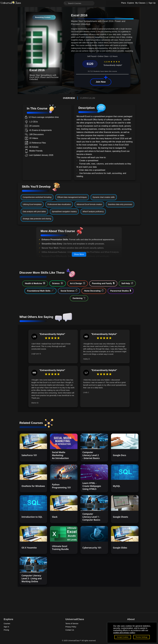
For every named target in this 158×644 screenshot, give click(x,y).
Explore (131, 3)
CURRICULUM (88, 98)
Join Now (101, 82)
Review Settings (142, 637)
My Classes (140, 3)
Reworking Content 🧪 (44, 17)
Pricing (6, 630)
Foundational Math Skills (40, 291)
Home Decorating (94, 291)
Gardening (79, 298)
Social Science (69, 291)
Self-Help (127, 283)
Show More (79, 254)
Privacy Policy (71, 627)
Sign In (6, 627)
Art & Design (78, 283)
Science (58, 283)
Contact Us (70, 630)
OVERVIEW (69, 98)
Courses (7, 624)
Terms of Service (72, 624)
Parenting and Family (103, 283)
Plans (124, 3)
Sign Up (152, 3)
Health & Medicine (35, 283)
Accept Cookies (123, 637)
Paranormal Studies (121, 291)
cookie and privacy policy (124, 633)
